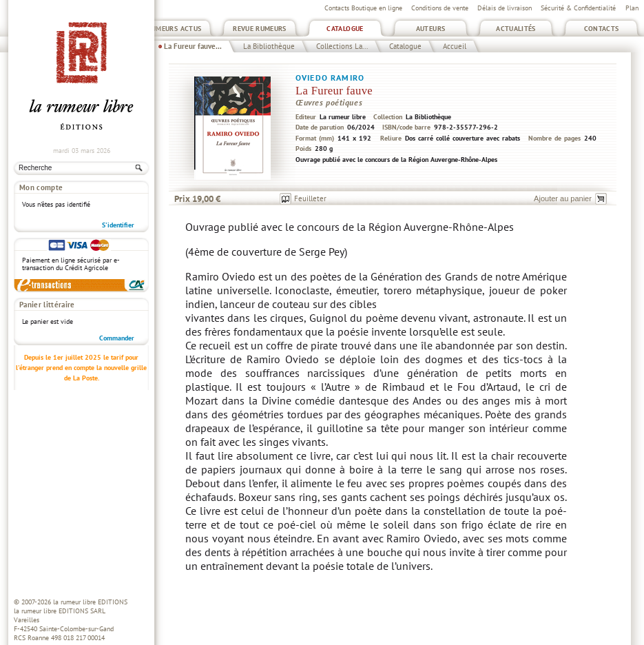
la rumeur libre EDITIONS (90, 602)
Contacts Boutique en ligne (363, 8)
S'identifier (118, 225)
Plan (632, 8)
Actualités (516, 29)
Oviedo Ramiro (330, 78)
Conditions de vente (440, 8)
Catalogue (345, 29)
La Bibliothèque (269, 46)
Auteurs (431, 29)
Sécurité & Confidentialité (578, 8)
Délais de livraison (505, 8)
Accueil (455, 46)
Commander (117, 338)
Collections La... (342, 46)
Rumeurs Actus (175, 29)
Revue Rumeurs (260, 29)
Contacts (602, 29)
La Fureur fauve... (193, 46)
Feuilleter (310, 198)
